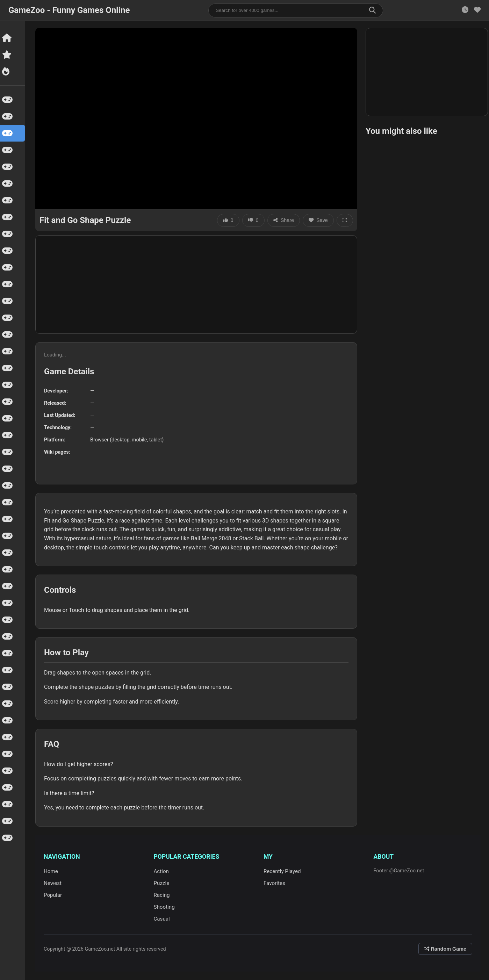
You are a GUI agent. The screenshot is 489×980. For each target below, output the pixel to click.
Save (319, 220)
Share (285, 220)
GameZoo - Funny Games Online (69, 10)
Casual (163, 919)
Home (52, 871)
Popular (54, 895)
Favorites (275, 883)
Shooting (165, 907)
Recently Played (283, 871)
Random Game (445, 949)
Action (162, 871)
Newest (54, 883)
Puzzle (162, 883)
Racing (163, 895)
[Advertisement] (197, 284)
